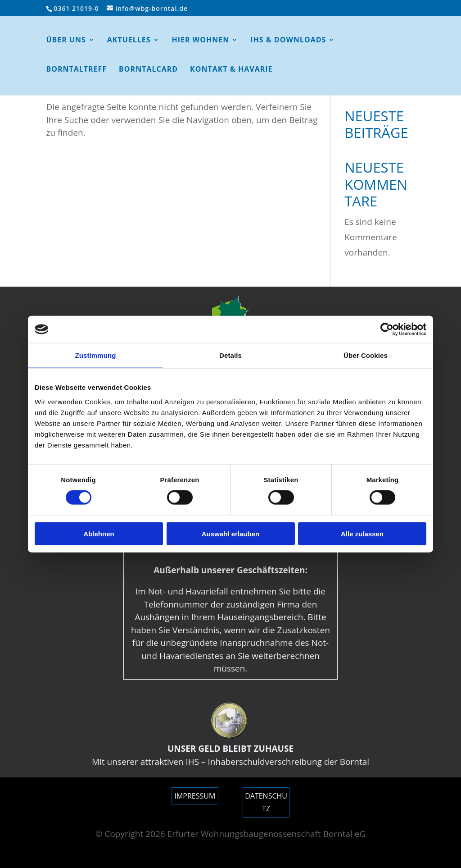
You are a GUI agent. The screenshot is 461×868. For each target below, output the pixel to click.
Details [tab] (230, 355)
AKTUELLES (129, 41)
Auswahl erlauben (230, 533)
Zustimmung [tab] (96, 355)
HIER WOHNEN (201, 41)
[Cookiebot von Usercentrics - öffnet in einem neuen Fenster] (387, 329)
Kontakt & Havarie (231, 70)
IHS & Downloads (288, 41)
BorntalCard (148, 70)
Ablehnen (99, 533)
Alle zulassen (362, 533)
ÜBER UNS (66, 41)
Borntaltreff (76, 70)
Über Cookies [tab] (366, 355)
